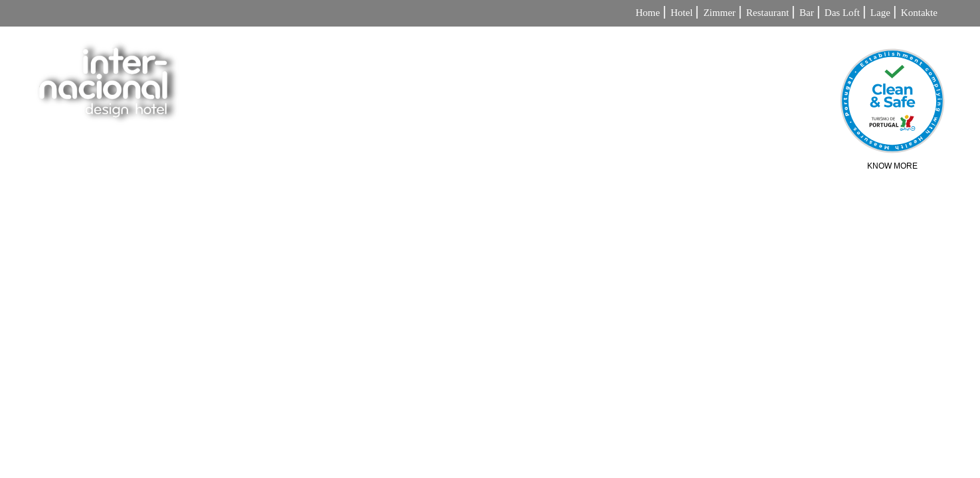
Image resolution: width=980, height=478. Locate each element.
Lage (880, 13)
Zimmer (719, 13)
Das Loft (842, 13)
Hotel (682, 13)
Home (648, 13)
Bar (807, 13)
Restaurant (768, 13)
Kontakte (919, 13)
